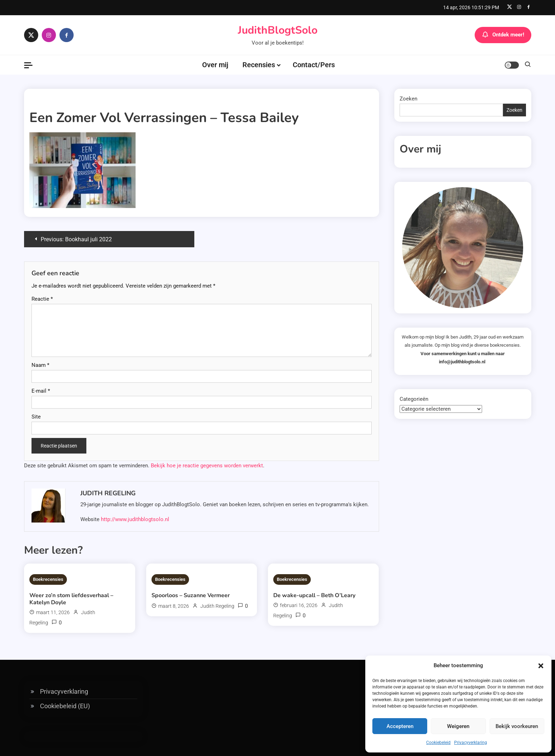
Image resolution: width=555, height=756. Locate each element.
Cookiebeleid (438, 743)
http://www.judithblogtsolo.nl (135, 519)
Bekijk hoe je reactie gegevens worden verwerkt (207, 466)
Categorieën (414, 399)
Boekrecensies (48, 579)
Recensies (259, 65)
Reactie (42, 299)
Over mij (215, 65)
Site (36, 417)
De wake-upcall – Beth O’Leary (314, 595)
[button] (541, 666)
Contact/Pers (314, 65)
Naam (40, 365)
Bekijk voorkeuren (517, 726)
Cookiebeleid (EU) (65, 706)
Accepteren (400, 726)
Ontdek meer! (503, 35)
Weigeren (458, 726)
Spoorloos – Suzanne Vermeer (191, 595)
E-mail (41, 391)
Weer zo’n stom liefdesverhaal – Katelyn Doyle (71, 599)
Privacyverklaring (471, 743)
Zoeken (408, 99)
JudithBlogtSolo (278, 30)
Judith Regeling (108, 493)
